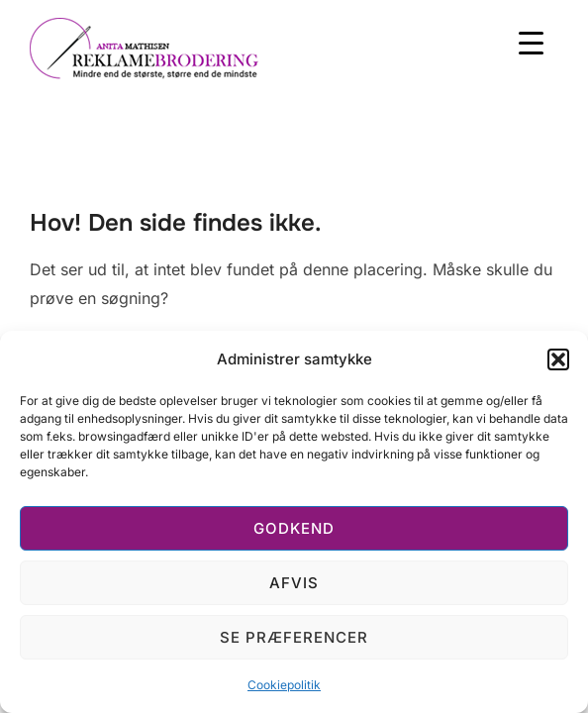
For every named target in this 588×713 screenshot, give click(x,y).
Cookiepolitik (284, 685)
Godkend (294, 528)
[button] (558, 359)
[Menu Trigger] (531, 42)
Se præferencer (294, 637)
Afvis (294, 583)
